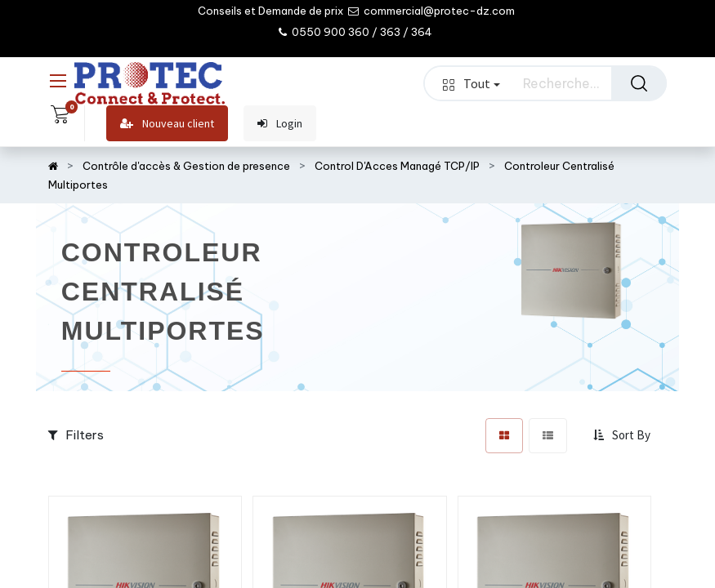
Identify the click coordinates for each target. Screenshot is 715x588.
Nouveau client (167, 124)
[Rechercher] (639, 83)
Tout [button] (471, 83)
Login (280, 124)
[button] (623, 435)
